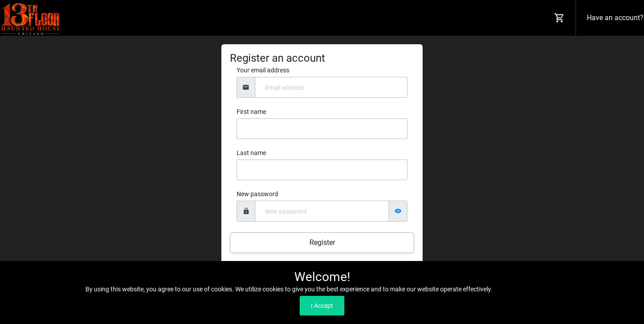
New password (257, 194)
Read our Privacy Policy (526, 289)
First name (251, 112)
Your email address (263, 70)
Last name (251, 153)
